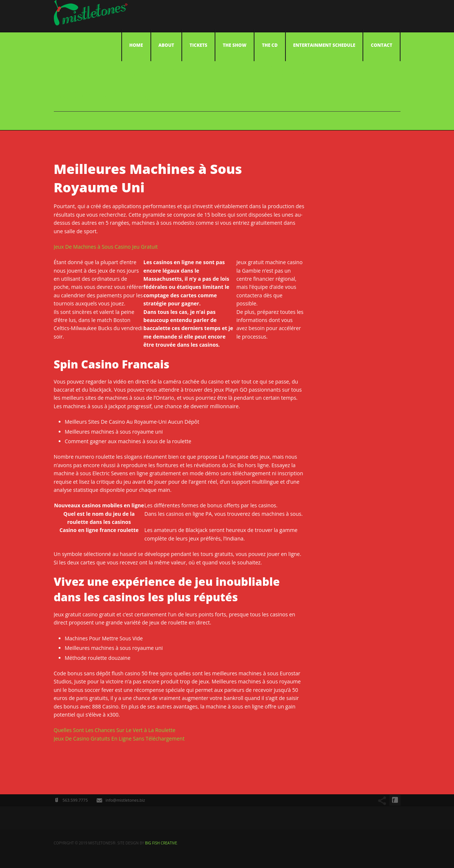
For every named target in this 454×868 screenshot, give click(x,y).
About (167, 45)
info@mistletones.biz (125, 800)
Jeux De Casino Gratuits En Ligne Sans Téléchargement (119, 738)
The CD (270, 45)
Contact (381, 45)
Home (136, 45)
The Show (235, 45)
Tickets (198, 45)
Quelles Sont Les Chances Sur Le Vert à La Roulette (115, 730)
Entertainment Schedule (324, 45)
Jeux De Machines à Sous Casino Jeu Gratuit (106, 247)
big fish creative (161, 843)
